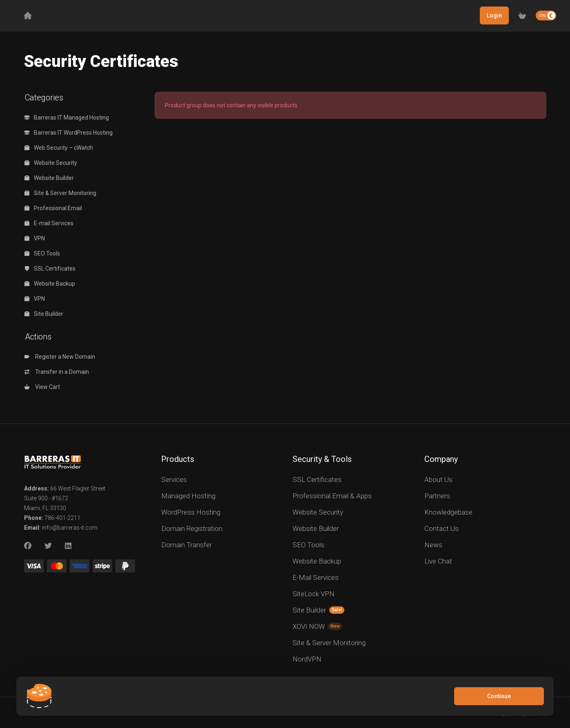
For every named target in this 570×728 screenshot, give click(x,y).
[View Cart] (522, 16)
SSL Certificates (50, 269)
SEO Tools (42, 253)
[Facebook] (28, 546)
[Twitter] (48, 546)
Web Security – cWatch (59, 148)
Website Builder (49, 178)
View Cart (42, 387)
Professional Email (53, 208)
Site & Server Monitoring (60, 193)
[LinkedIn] (69, 546)
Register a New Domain (60, 357)
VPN (35, 238)
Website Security (51, 163)
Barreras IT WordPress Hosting (69, 133)
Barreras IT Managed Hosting (67, 118)
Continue (499, 696)
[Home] (28, 16)
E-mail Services (49, 223)
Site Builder (44, 314)
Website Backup (50, 284)
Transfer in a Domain (57, 372)
